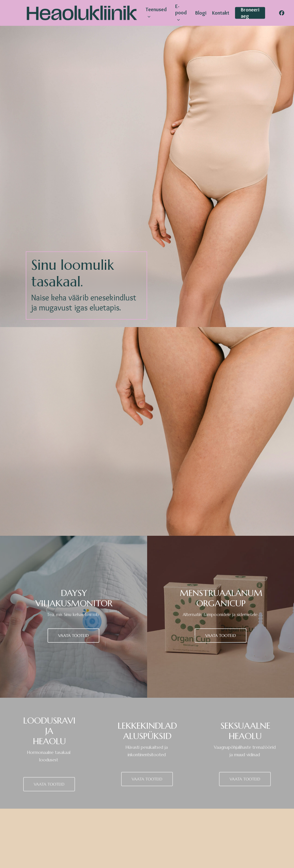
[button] (73, 636)
